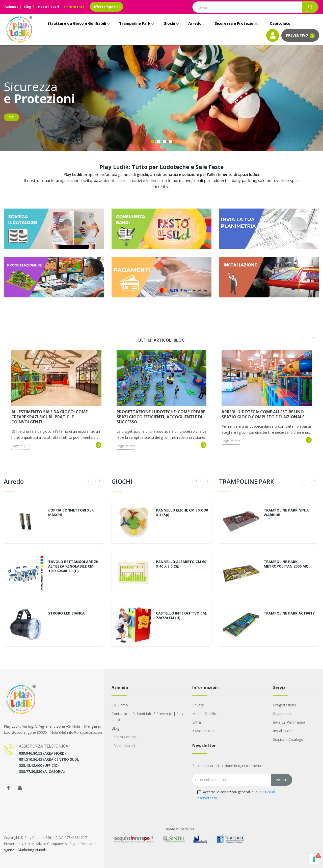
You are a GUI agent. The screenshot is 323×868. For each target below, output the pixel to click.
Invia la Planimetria (289, 722)
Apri (11, 117)
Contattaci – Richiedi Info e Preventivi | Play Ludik (147, 717)
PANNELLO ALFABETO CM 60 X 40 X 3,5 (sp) (181, 564)
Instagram (20, 788)
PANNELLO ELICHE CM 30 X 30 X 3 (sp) (182, 513)
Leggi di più (20, 446)
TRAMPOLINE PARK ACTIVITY (289, 613)
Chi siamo (120, 705)
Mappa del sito (205, 714)
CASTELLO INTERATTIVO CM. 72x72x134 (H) (181, 616)
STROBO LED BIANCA (66, 613)
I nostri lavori (48, 7)
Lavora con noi (124, 737)
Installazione (283, 731)
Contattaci (74, 7)
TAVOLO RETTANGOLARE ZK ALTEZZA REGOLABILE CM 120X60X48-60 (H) (73, 566)
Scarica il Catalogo (288, 739)
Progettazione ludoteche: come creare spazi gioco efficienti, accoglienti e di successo (161, 417)
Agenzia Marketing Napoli (25, 850)
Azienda (11, 7)
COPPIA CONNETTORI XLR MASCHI (71, 513)
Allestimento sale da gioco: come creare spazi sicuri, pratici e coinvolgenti (49, 417)
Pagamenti (282, 714)
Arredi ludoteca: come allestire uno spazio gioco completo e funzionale (263, 414)
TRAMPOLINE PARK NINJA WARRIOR (286, 513)
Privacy (198, 705)
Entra (197, 722)
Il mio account (204, 731)
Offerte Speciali (106, 7)
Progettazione (285, 705)
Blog (27, 7)
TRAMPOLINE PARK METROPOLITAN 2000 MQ (286, 564)
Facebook (8, 788)
